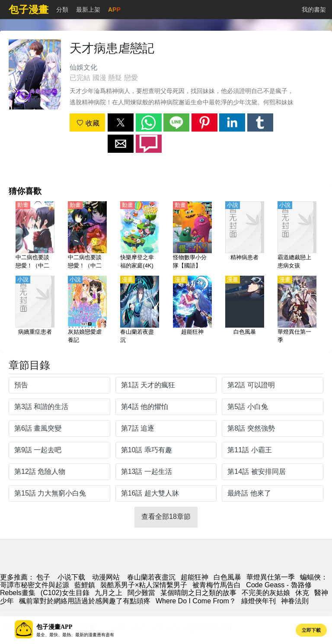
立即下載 (311, 630)
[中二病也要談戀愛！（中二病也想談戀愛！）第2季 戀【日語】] (35, 236)
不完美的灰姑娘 (266, 593)
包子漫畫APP (54, 627)
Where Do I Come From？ (196, 601)
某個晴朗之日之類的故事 (198, 593)
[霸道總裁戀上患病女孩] (297, 236)
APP (114, 10)
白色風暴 (227, 577)
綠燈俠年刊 (259, 601)
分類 (62, 10)
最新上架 (88, 10)
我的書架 (314, 10)
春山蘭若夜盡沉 (151, 577)
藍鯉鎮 (85, 585)
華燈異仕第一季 (271, 577)
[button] (121, 122)
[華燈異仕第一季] (297, 310)
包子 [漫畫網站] (43, 577)
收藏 (88, 123)
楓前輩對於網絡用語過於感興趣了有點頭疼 (85, 601)
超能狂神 (195, 577)
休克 (302, 593)
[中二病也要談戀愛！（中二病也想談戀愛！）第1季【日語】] (87, 236)
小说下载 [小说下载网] (71, 577)
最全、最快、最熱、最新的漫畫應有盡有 (75, 635)
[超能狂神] (192, 310)
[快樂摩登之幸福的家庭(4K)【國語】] (140, 236)
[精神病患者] (245, 236)
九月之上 (109, 593)
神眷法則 (295, 601)
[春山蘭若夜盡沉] (140, 310)
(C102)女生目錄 (65, 593)
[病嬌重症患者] (35, 310)
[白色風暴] (245, 310)
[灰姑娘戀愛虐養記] (87, 310)
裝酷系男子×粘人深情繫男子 (144, 585)
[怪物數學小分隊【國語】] (192, 236)
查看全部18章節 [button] (166, 517)
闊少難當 (141, 593)
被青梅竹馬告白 (217, 585)
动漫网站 (106, 577)
